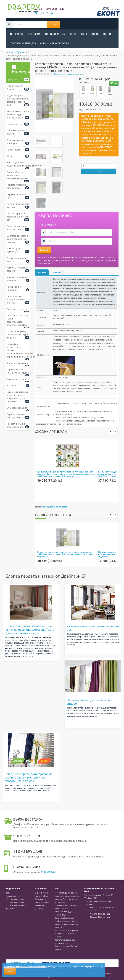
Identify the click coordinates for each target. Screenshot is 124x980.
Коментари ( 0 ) (58, 272)
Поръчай (44, 250)
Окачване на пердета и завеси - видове (89, 702)
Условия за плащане (15, 902)
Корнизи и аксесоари (54, 44)
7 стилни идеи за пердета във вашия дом (93, 628)
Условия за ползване (15, 899)
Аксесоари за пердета (18, 379)
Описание (42, 272)
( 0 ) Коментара (57, 74)
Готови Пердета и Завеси (61, 34)
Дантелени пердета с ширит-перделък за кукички (17, 239)
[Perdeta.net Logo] (23, 9)
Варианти (85, 82)
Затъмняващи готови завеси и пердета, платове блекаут (18, 115)
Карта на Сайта (42, 902)
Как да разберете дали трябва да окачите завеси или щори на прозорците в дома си (29, 777)
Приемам (10, 971)
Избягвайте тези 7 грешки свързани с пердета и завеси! (66, 934)
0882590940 (48, 872)
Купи (99, 171)
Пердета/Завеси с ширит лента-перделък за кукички (17, 175)
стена (53, 507)
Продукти (33, 34)
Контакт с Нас (41, 896)
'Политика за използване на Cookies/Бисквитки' (25, 967)
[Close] (102, 967)
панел (58, 507)
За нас (9, 893)
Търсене (53, 24)
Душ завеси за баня (17, 408)
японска (46, 507)
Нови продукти (14, 124)
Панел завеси (90, 34)
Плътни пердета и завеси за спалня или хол (18, 217)
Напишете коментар (74, 74)
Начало (16, 34)
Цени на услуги (42, 893)
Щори (107, 34)
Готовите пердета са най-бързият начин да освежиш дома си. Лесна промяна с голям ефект (29, 629)
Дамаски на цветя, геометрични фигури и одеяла (17, 335)
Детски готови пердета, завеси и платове (16, 300)
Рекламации (41, 899)
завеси (65, 507)
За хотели (12, 386)
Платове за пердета (23, 44)
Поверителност (13, 896)
